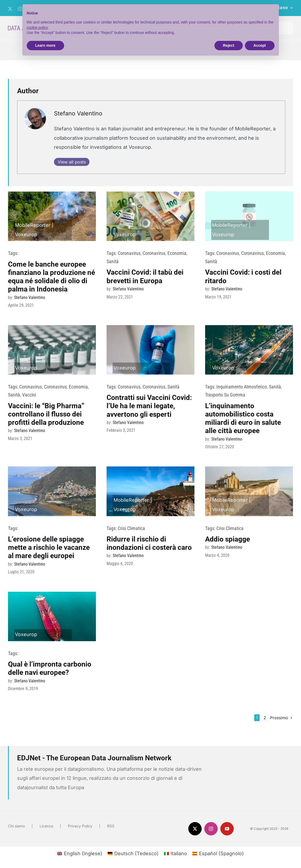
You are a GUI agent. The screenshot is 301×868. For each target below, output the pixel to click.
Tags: (13, 253)
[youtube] (227, 829)
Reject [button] (229, 45)
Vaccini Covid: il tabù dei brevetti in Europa (145, 276)
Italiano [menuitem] (179, 853)
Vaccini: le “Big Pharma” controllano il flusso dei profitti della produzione (46, 414)
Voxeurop (26, 234)
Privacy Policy (80, 826)
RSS (111, 826)
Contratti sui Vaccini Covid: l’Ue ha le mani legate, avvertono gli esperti (149, 406)
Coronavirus (129, 253)
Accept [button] (260, 45)
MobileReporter (33, 225)
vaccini (29, 395)
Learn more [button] (45, 45)
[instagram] (211, 829)
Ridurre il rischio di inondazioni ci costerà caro (149, 543)
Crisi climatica (131, 528)
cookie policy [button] (37, 28)
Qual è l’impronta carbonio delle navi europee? (50, 668)
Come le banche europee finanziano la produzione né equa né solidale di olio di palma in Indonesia (52, 277)
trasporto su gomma (225, 395)
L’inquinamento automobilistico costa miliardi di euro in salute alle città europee (243, 418)
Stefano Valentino (78, 113)
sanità (113, 261)
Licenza (46, 826)
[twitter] (10, 9)
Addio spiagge (228, 539)
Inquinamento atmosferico (242, 387)
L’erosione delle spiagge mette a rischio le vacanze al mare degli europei (49, 547)
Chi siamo (16, 826)
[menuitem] (80, 854)
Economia (177, 253)
